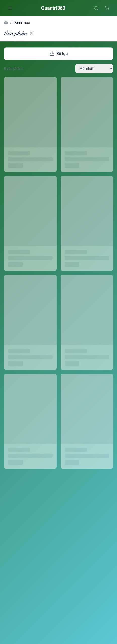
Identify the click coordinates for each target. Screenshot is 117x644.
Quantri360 (53, 8)
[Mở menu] (10, 8)
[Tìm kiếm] (96, 8)
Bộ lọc (58, 54)
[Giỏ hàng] (107, 8)
